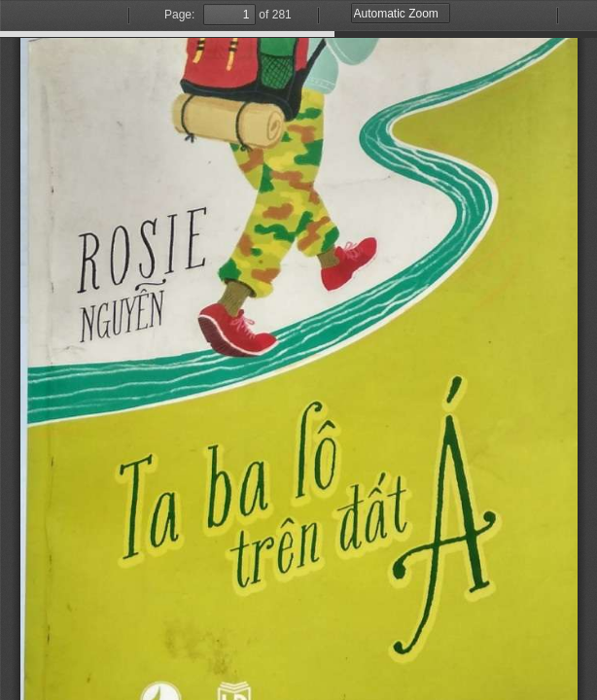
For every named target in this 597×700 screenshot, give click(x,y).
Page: (179, 15)
